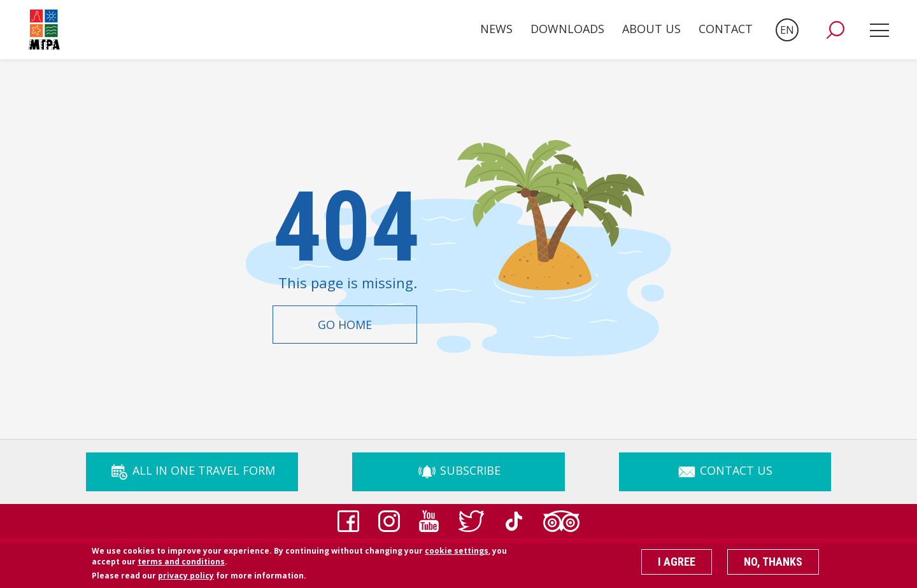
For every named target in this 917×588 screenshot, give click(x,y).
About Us (651, 29)
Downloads (567, 29)
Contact (726, 29)
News (496, 29)
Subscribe (459, 470)
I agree (677, 565)
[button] (835, 30)
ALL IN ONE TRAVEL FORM (192, 470)
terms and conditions (181, 565)
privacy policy (186, 579)
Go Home (345, 325)
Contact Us (725, 470)
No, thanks (773, 565)
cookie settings (457, 555)
